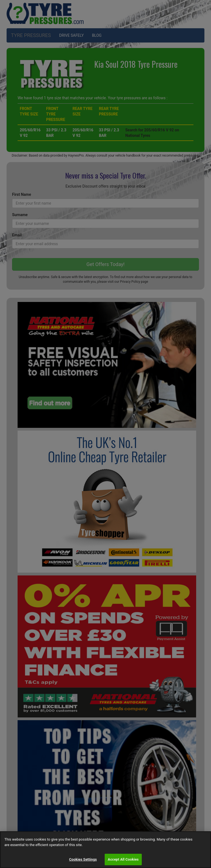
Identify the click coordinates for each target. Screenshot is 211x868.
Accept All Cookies (123, 859)
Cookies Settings (83, 859)
